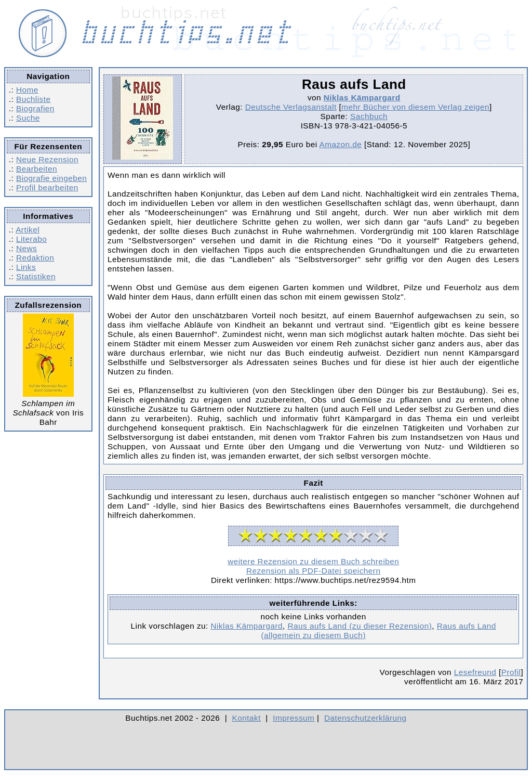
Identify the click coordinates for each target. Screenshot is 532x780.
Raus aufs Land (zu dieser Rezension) (360, 626)
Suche (28, 118)
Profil (511, 672)
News (26, 248)
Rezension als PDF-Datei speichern (314, 571)
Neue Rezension (47, 159)
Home (27, 90)
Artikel (28, 230)
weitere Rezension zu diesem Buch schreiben (313, 561)
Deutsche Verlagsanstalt (291, 107)
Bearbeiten (37, 169)
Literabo (31, 239)
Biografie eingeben (51, 178)
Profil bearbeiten (47, 187)
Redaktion (35, 258)
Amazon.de (340, 144)
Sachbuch (369, 116)
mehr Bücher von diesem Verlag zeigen (415, 107)
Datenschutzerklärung (365, 718)
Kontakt (247, 718)
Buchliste (33, 99)
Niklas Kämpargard (362, 97)
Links (26, 267)
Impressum (294, 718)
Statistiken (36, 276)
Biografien (35, 108)
